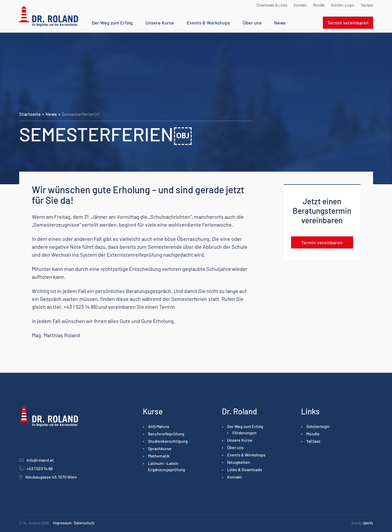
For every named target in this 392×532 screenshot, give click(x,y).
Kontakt (300, 5)
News (280, 23)
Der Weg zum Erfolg (112, 23)
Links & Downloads (245, 469)
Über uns (252, 23)
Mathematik (159, 456)
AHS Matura (159, 426)
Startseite (30, 114)
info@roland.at (40, 460)
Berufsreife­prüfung (166, 434)
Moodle (319, 5)
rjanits (368, 523)
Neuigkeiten (239, 462)
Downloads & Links (272, 5)
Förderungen (245, 433)
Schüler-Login (343, 5)
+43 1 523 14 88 (40, 468)
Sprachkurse (160, 448)
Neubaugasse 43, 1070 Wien (51, 477)
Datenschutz (84, 523)
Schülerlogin (318, 426)
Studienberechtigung (168, 441)
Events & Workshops (208, 23)
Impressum (62, 523)
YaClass (367, 5)
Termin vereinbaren (348, 23)
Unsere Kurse (160, 23)
